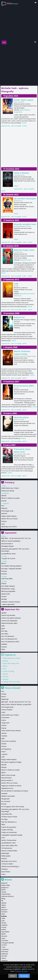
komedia (23, 260)
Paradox (4, 647)
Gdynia (3, 905)
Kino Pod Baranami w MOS (10, 642)
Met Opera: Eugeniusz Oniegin (11, 762)
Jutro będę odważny (8, 586)
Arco (3, 506)
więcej (24, 123)
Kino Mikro (5, 634)
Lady (16, 284)
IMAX (3, 626)
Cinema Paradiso (7, 710)
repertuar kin (6, 126)
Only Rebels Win (7, 814)
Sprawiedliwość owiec (8, 554)
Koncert (4, 746)
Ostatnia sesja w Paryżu (9, 817)
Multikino (4, 644)
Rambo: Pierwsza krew (9, 840)
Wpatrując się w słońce (9, 527)
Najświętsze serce (7, 788)
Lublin (3, 918)
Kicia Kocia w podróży (9, 741)
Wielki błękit (5, 853)
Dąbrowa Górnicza (7, 896)
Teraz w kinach (13, 688)
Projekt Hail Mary (9, 671)
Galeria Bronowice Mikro (9, 623)
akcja (22, 110)
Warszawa (5, 952)
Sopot (3, 938)
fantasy (27, 110)
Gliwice (3, 907)
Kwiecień (4, 513)
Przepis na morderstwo (9, 832)
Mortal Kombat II (7, 544)
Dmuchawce (5, 717)
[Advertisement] (19, 65)
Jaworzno (4, 910)
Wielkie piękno (6, 856)
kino (13, 3)
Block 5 (4, 563)
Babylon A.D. (19, 317)
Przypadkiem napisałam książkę (12, 835)
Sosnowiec (5, 940)
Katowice (4, 912)
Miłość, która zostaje (8, 775)
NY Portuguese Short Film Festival (13, 807)
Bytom (3, 890)
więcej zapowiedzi (8, 604)
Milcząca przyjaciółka (8, 591)
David (3, 712)
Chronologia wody (7, 511)
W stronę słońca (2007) (24, 386)
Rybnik (3, 934)
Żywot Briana (6, 872)
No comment (6, 801)
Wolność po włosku (8, 491)
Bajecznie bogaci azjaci (24, 250)
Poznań (4, 927)
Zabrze (4, 958)
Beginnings (5, 699)
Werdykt (4, 599)
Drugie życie (5, 723)
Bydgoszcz (5, 887)
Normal (4, 501)
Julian (3, 738)
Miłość (3, 773)
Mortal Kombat (6, 778)
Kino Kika (4, 631)
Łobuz (3, 874)
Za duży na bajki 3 (7, 864)
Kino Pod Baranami (8, 636)
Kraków (4, 916)
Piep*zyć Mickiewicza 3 (9, 822)
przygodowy (18, 112)
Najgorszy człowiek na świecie (11, 786)
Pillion (3, 824)
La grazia (4, 754)
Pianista (4, 521)
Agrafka (4, 613)
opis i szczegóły (16, 126)
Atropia (4, 694)
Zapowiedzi (11, 533)
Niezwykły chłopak (7, 546)
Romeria (4, 574)
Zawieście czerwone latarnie (11, 602)
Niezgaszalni (5, 799)
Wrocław (4, 956)
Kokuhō (4, 744)
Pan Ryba (4, 819)
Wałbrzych (5, 954)
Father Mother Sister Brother (11, 731)
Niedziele (4, 793)
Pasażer (4, 596)
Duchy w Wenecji (21, 173)
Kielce (3, 914)
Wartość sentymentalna (9, 851)
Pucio (3, 524)
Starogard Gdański (7, 943)
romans (29, 260)
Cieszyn (4, 892)
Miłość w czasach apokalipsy (11, 541)
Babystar (4, 508)
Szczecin (4, 945)
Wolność (6, 676)
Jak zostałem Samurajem (25, 199)
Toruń (3, 947)
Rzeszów (4, 936)
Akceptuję (24, 976)
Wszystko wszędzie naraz (25, 224)
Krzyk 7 (4, 752)
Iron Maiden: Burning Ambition (11, 566)
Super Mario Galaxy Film (11, 663)
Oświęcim (4, 925)
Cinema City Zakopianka (9, 621)
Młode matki (5, 594)
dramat (32, 294)
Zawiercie (4, 960)
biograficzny (24, 294)
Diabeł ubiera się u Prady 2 (10, 488)
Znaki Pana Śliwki (7, 579)
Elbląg (3, 899)
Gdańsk (4, 903)
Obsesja (4, 571)
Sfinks (3, 649)
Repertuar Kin (12, 609)
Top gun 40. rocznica (8, 558)
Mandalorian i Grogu (8, 589)
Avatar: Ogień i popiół (23, 100)
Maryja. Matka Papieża (9, 516)
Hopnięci (6, 679)
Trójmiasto (5, 949)
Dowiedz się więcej (21, 971)
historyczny (18, 296)
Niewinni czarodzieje (8, 796)
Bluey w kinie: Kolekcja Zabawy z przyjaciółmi (16, 704)
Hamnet (4, 733)
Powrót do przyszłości (9, 827)
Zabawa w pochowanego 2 (10, 866)
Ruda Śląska (5, 932)
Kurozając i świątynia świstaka (11, 569)
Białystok (4, 883)
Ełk (2, 901)
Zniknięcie (4, 869)
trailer (25, 126)
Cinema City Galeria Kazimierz (11, 618)
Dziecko (4, 725)
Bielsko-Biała (6, 885)
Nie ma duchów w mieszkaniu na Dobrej (15, 791)
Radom (4, 929)
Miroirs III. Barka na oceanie (10, 498)
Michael (4, 496)
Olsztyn (4, 923)
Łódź (3, 921)
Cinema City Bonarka (8, 615)
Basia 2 (4, 697)
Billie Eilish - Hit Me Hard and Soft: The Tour (16, 538)
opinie (30, 242)
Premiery (9, 482)
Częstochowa (6, 894)
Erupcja (4, 583)
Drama (5, 666)
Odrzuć (13, 976)
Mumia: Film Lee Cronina (9, 519)
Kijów (3, 628)
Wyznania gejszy (21, 417)
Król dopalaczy (6, 749)
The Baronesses (7, 848)
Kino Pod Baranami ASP (9, 639)
